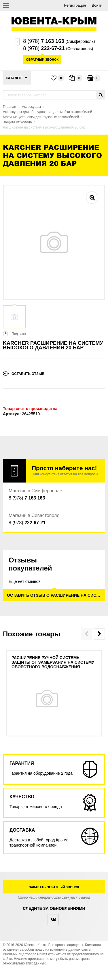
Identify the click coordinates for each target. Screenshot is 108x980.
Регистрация (75, 5)
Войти (97, 5)
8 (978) (43, 41)
